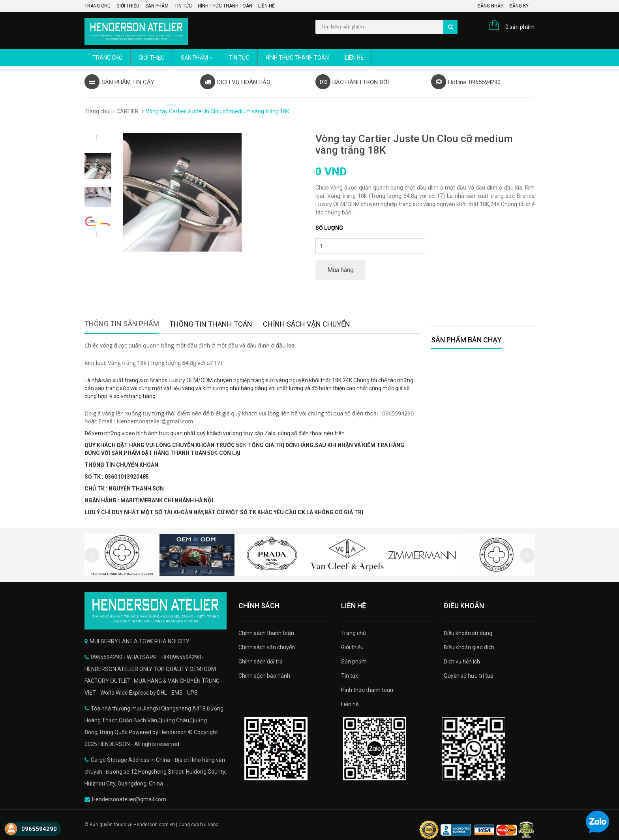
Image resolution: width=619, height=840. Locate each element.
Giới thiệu (128, 6)
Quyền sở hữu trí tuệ (468, 676)
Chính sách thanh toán (266, 633)
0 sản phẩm (520, 27)
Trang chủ (98, 6)
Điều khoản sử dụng (468, 633)
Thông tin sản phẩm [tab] (122, 324)
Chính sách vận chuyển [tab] (307, 324)
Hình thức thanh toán (225, 6)
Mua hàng (340, 270)
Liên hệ (266, 6)
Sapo (213, 825)
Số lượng (329, 228)
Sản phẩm (157, 6)
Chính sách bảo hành (264, 676)
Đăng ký (519, 6)
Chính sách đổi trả (261, 661)
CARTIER (128, 111)
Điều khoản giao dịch (469, 647)
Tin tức (183, 6)
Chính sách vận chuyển (267, 647)
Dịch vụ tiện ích (462, 661)
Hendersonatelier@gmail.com (129, 799)
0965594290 (39, 829)
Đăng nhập (490, 6)
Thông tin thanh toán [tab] (211, 324)
